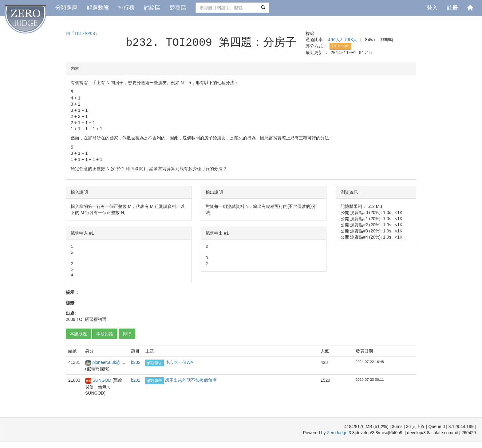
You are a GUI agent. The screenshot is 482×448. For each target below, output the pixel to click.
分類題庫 (66, 8)
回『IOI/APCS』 (83, 34)
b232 (136, 362)
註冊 (452, 8)
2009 (71, 319)
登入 (432, 8)
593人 (353, 40)
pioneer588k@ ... (109, 362)
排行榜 (126, 8)
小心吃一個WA (179, 362)
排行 (127, 334)
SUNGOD (102, 380)
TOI (80, 319)
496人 (334, 40)
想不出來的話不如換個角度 (191, 380)
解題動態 (98, 8)
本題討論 (105, 334)
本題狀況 (78, 334)
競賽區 (178, 8)
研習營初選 (96, 319)
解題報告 (155, 363)
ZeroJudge (337, 433)
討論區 (152, 8)
